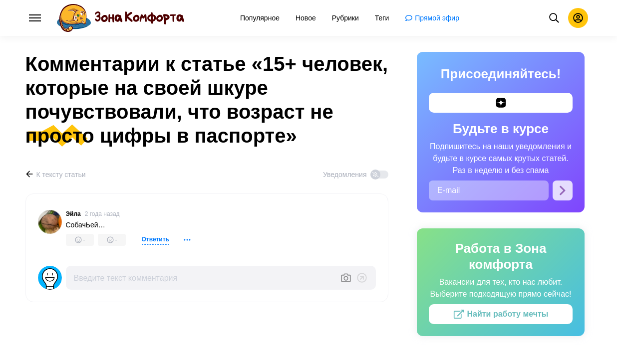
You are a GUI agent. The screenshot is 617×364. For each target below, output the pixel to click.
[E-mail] (489, 190)
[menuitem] (260, 18)
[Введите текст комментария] (203, 278)
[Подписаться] (563, 190)
